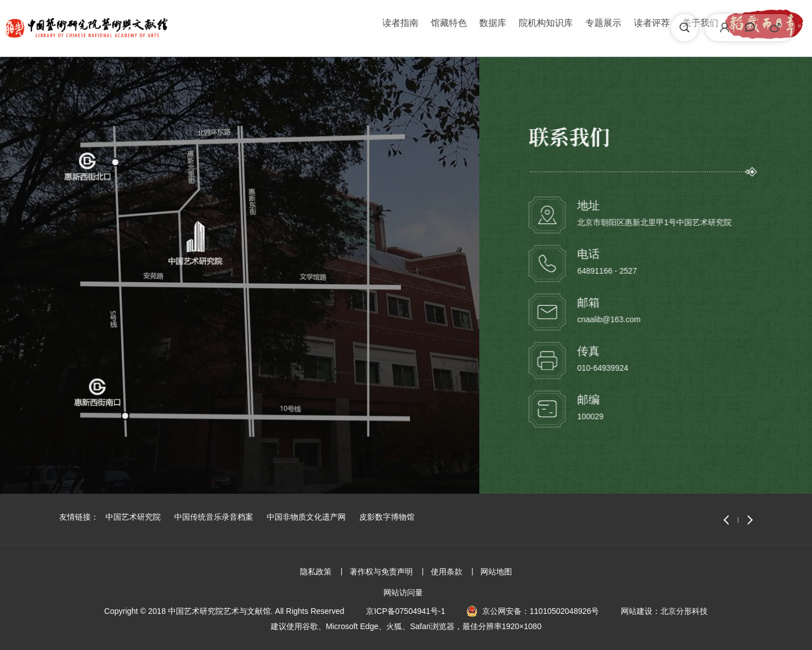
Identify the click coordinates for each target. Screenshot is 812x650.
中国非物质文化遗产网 (306, 517)
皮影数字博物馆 (387, 517)
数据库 (349, 27)
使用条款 (447, 572)
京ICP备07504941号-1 (405, 611)
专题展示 (460, 27)
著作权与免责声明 (381, 572)
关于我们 (557, 27)
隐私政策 (316, 572)
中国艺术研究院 (133, 517)
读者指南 (257, 27)
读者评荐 (508, 27)
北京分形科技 (684, 611)
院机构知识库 (402, 27)
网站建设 (637, 611)
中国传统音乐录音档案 (214, 517)
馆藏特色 (305, 27)
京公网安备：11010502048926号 (540, 611)
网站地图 (496, 572)
